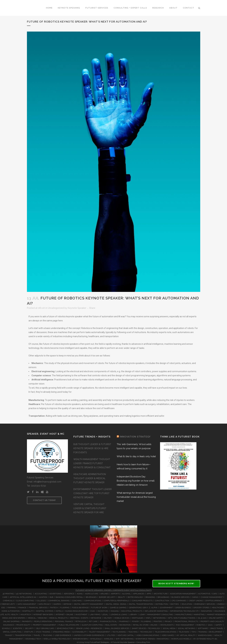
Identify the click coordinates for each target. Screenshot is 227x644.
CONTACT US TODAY (44, 500)
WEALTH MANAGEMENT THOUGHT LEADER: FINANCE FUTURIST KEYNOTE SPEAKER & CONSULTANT (92, 463)
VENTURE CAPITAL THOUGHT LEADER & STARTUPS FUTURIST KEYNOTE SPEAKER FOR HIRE (90, 508)
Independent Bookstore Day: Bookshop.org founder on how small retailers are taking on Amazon (136, 481)
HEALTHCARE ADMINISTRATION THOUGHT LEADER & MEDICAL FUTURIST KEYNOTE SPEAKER (90, 478)
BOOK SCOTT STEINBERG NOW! (176, 584)
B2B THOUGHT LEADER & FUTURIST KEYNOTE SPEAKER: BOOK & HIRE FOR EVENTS (92, 448)
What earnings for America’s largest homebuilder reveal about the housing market (136, 497)
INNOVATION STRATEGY (135, 437)
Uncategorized (56, 308)
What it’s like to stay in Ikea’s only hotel (136, 456)
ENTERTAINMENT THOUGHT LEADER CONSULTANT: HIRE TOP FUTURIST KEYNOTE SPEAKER (93, 493)
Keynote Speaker (77, 308)
